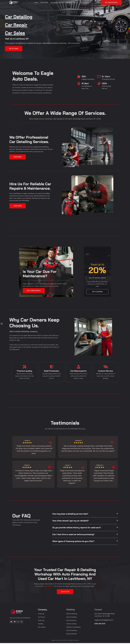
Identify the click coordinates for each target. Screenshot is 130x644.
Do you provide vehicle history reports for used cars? (78, 528)
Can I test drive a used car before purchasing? (74, 535)
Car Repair (19, 25)
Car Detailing (22, 17)
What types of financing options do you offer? (74, 542)
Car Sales (17, 33)
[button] (85, 515)
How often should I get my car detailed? (72, 521)
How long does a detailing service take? (71, 514)
